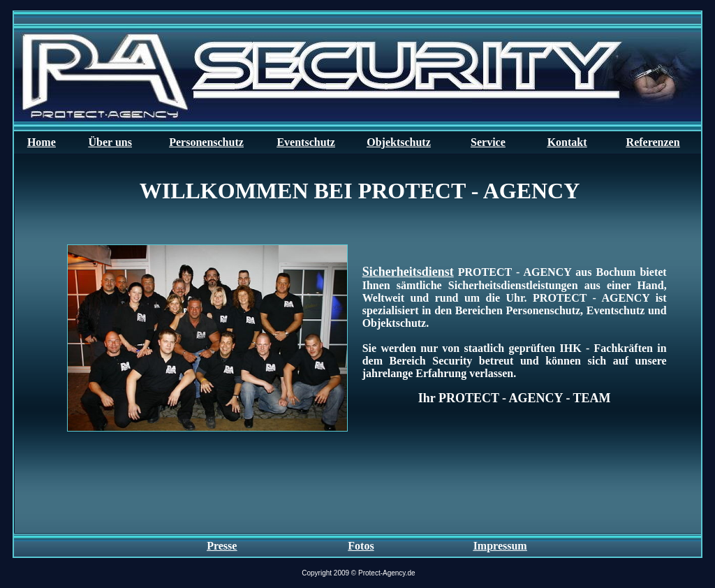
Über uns (110, 142)
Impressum (500, 546)
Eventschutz (306, 142)
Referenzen (653, 142)
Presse (222, 546)
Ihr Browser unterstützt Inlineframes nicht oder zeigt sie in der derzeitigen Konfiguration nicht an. (357, 343)
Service (488, 142)
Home (42, 142)
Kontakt (567, 142)
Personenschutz (206, 142)
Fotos (361, 546)
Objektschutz (399, 142)
